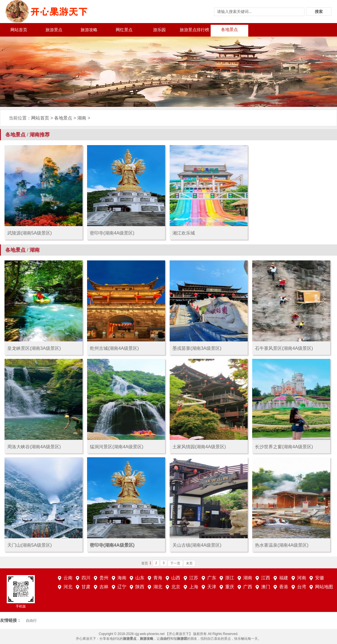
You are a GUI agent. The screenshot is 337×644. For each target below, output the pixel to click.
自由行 (31, 621)
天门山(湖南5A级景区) (29, 545)
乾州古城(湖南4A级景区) (114, 348)
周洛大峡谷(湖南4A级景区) (34, 447)
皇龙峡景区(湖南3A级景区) (34, 348)
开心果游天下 (86, 639)
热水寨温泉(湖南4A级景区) (282, 545)
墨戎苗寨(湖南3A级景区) (197, 348)
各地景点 (229, 29)
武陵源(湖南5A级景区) (29, 233)
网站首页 (19, 30)
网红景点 (124, 30)
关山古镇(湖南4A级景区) (197, 545)
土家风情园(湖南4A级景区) (199, 447)
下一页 (175, 563)
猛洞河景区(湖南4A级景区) (117, 447)
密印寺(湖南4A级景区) (112, 233)
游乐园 (159, 30)
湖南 (82, 118)
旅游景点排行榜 (194, 30)
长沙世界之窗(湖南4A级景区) (284, 447)
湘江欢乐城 (184, 233)
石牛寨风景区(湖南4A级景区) (284, 348)
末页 (189, 563)
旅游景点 (54, 30)
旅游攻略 (89, 30)
